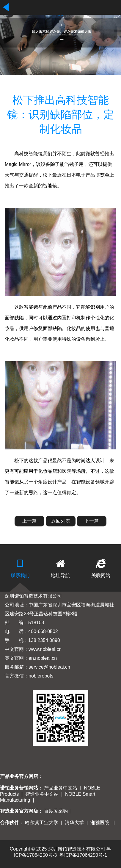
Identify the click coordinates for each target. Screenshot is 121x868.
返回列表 (61, 521)
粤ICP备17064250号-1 (83, 855)
